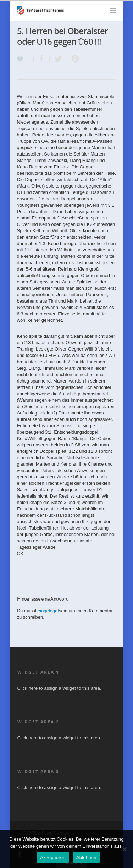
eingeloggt (48, 611)
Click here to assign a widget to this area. (59, 688)
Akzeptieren (53, 858)
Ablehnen (86, 858)
